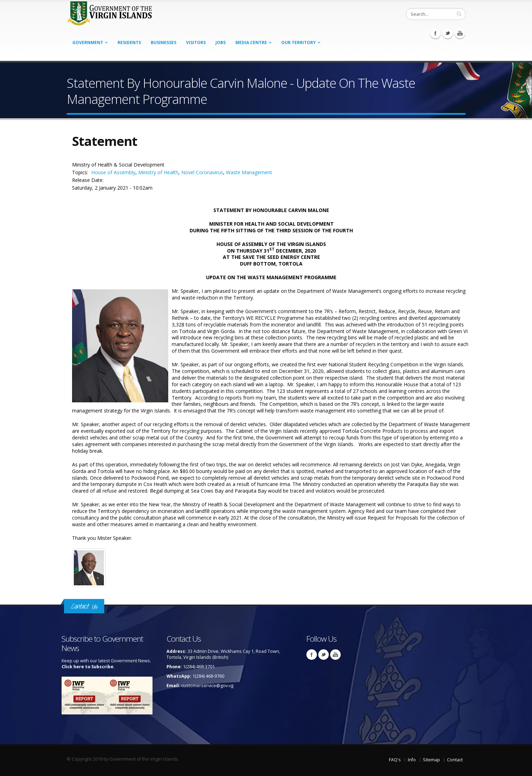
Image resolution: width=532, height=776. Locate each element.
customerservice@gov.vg (207, 686)
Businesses (164, 43)
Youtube (460, 33)
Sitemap (431, 760)
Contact (455, 760)
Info (412, 760)
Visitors (196, 43)
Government (88, 43)
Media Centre (251, 43)
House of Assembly (113, 172)
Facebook (435, 33)
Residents (129, 43)
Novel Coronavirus (202, 172)
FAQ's (395, 760)
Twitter (448, 33)
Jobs (221, 43)
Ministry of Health (158, 172)
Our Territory (299, 43)
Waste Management (249, 172)
